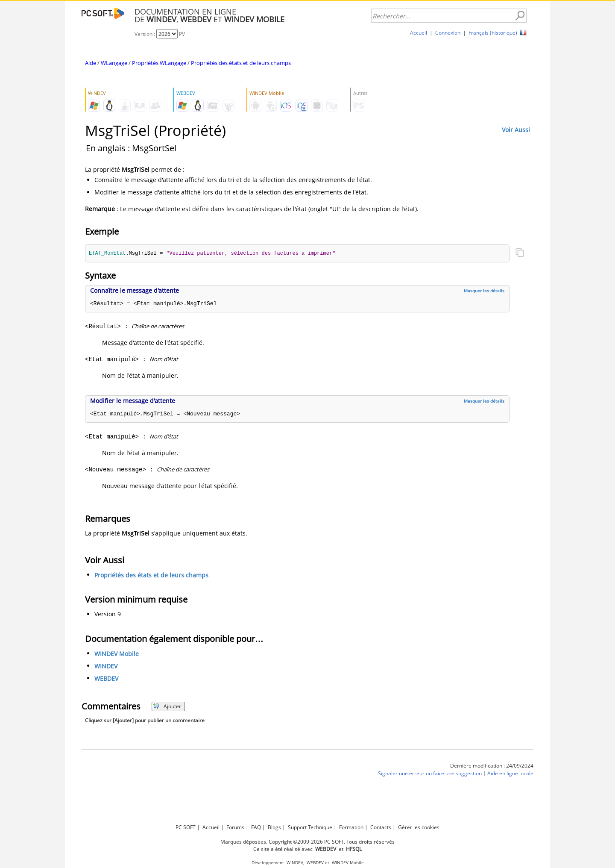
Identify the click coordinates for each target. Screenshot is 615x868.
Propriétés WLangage (159, 63)
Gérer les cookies (419, 827)
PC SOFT (186, 827)
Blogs (274, 827)
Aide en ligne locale (510, 774)
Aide (91, 63)
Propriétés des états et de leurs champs (241, 63)
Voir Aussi (516, 130)
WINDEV (106, 666)
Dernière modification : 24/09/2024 (492, 766)
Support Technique (310, 827)
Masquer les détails (484, 291)
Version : (145, 34)
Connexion (448, 33)
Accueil (419, 33)
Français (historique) (493, 33)
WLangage (114, 63)
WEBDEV (106, 679)
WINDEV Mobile (117, 654)
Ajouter (167, 707)
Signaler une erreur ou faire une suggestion (430, 774)
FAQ (256, 827)
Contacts (381, 827)
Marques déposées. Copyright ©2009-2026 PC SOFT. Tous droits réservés (307, 842)
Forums (235, 827)
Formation (351, 827)
